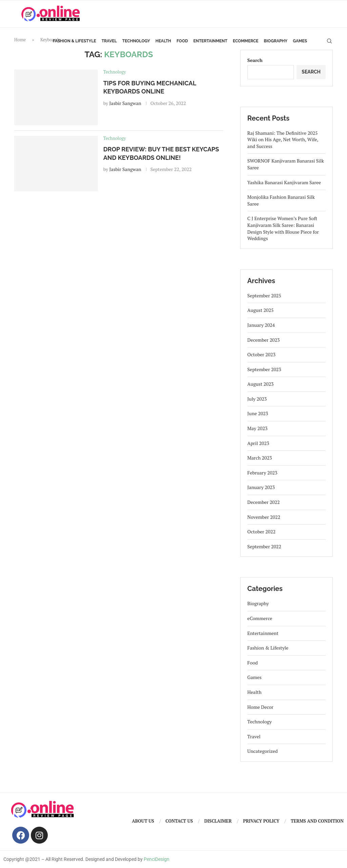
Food (182, 41)
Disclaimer (218, 821)
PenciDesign (157, 859)
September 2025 (264, 295)
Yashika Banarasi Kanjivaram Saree (284, 182)
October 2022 (261, 532)
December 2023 (264, 340)
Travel (109, 41)
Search (255, 60)
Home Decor (260, 707)
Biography (276, 41)
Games (300, 41)
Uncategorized (263, 751)
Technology (136, 41)
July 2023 (257, 399)
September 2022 (264, 546)
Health (163, 41)
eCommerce (246, 41)
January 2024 (261, 325)
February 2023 (262, 473)
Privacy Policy (261, 821)
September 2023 (264, 369)
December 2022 (264, 502)
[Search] (329, 41)
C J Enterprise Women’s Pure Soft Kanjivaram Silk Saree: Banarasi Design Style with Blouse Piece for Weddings (283, 228)
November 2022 (264, 517)
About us (143, 821)
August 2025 (261, 310)
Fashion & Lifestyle (75, 41)
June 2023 (258, 413)
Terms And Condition (317, 821)
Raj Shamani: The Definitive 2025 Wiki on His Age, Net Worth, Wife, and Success (283, 140)
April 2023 (258, 443)
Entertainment (210, 41)
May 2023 (258, 428)
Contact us (179, 821)
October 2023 (261, 354)
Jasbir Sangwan (125, 103)
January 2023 (261, 487)
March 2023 (260, 458)
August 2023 (261, 384)
